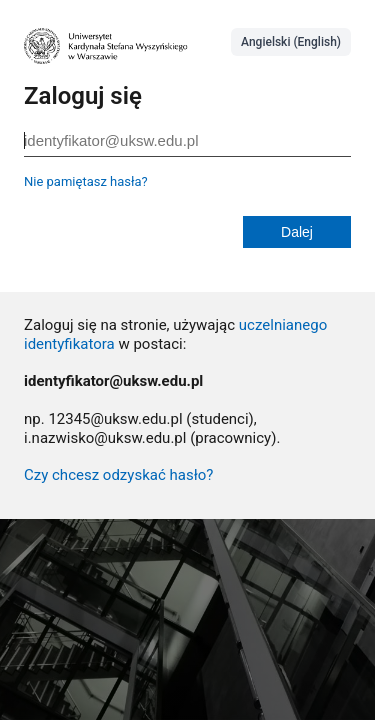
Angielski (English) (291, 42)
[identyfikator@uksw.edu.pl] (187, 141)
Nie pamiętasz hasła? (86, 181)
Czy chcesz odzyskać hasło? (118, 475)
